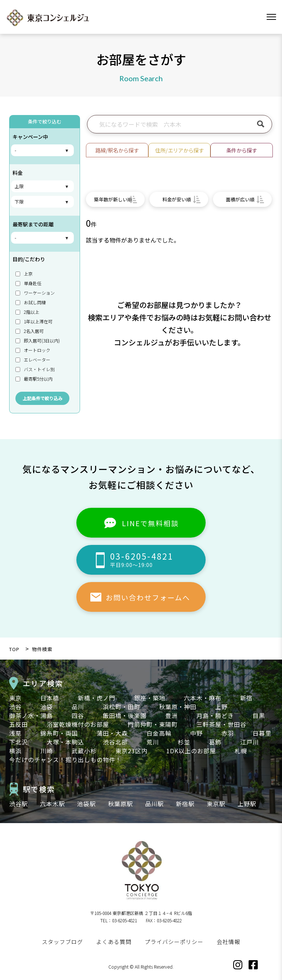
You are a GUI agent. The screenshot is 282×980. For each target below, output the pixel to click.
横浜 (15, 751)
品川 (78, 707)
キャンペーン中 (30, 137)
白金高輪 (159, 733)
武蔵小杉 (84, 751)
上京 (24, 274)
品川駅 (154, 804)
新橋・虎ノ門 (97, 698)
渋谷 (15, 707)
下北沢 (19, 742)
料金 (18, 173)
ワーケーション (35, 293)
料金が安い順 (177, 199)
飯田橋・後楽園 (125, 715)
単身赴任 (28, 283)
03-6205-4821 (158, 559)
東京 (15, 698)
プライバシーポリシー (174, 942)
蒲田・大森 (112, 733)
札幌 (241, 751)
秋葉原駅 (120, 804)
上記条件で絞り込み (43, 398)
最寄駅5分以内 (34, 379)
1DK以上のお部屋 (191, 751)
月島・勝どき (215, 715)
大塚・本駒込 (65, 742)
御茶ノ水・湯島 (31, 715)
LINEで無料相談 (150, 523)
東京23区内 (131, 751)
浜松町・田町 (122, 707)
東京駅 (216, 804)
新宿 (246, 698)
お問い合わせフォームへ (148, 597)
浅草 (15, 733)
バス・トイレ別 (35, 369)
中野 (196, 733)
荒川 (153, 742)
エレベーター (33, 360)
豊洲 (171, 715)
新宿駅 (185, 804)
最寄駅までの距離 (33, 224)
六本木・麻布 (203, 698)
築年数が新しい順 (113, 199)
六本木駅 (53, 804)
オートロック (33, 350)
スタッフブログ (62, 942)
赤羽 (228, 733)
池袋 (47, 707)
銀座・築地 (150, 698)
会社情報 (228, 942)
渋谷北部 (115, 742)
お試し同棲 (31, 302)
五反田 (19, 724)
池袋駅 (86, 804)
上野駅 (247, 804)
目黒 (259, 715)
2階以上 (27, 312)
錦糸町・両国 (59, 733)
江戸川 (250, 742)
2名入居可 (30, 331)
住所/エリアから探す (180, 150)
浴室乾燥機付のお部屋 (78, 724)
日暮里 (262, 733)
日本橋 (50, 698)
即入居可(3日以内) (38, 340)
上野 (221, 707)
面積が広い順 (240, 199)
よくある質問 (114, 942)
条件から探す (242, 150)
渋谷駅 (19, 804)
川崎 (47, 751)
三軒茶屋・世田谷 (221, 724)
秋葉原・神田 (178, 707)
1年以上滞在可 (34, 321)
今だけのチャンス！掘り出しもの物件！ (65, 760)
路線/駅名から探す (117, 150)
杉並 (184, 742)
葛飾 (215, 742)
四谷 (78, 715)
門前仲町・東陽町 (153, 724)
